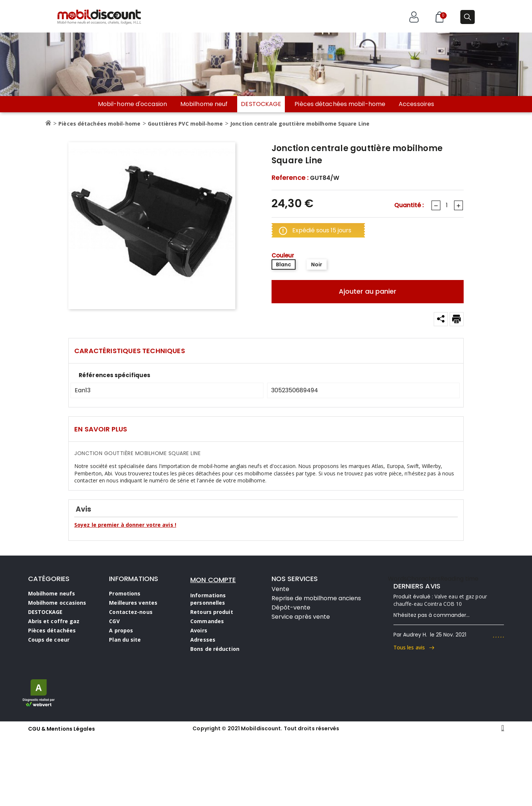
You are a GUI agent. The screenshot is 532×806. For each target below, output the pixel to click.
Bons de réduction (215, 649)
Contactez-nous (131, 612)
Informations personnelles (208, 599)
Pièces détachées (52, 630)
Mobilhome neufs (52, 593)
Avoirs (199, 630)
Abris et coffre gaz (54, 621)
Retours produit (212, 612)
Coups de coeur (49, 640)
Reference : (290, 178)
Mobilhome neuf (204, 104)
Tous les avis (414, 647)
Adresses (203, 640)
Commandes (207, 621)
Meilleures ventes (133, 603)
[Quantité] (447, 205)
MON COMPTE (213, 580)
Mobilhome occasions (57, 603)
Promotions (125, 593)
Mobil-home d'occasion (132, 104)
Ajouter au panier (368, 291)
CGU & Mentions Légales (62, 729)
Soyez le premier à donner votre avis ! (125, 525)
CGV (114, 621)
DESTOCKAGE (261, 104)
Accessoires (416, 104)
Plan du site (125, 640)
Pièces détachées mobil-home (340, 104)
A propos (121, 630)
